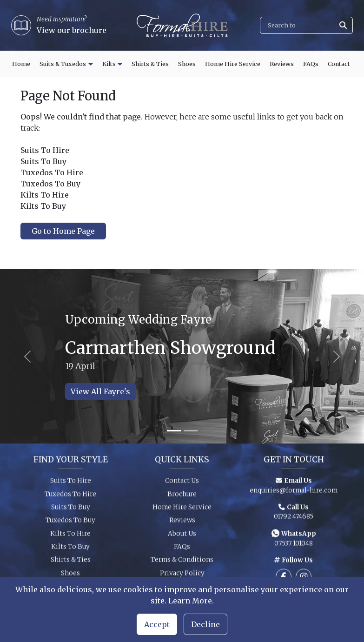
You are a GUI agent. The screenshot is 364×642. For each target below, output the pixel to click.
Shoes (187, 64)
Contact (339, 64)
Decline (205, 624)
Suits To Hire (71, 483)
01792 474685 (294, 519)
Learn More (190, 601)
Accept (157, 624)
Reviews (282, 64)
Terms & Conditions (182, 562)
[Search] (306, 25)
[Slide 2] (191, 431)
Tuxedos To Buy (70, 523)
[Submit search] (343, 25)
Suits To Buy (71, 510)
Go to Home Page (63, 231)
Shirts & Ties (150, 64)
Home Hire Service (233, 64)
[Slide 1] (174, 431)
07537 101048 (294, 546)
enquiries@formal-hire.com (294, 493)
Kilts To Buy (70, 549)
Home (21, 64)
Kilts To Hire (70, 536)
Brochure (182, 496)
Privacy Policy (182, 576)
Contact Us (182, 483)
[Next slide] (337, 356)
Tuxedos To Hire (70, 496)
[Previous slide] (27, 356)
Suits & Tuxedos (63, 64)
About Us (182, 536)
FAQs (311, 64)
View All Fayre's (100, 391)
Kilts (109, 64)
